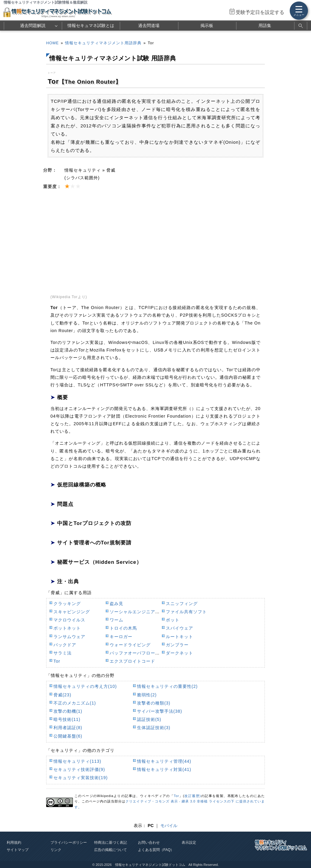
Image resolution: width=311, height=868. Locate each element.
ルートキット (179, 637)
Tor (57, 661)
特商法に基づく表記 (111, 843)
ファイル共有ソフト (186, 612)
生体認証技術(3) (154, 728)
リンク (56, 850)
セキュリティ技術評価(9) (79, 769)
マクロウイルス (69, 620)
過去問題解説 (33, 25)
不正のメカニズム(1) (75, 703)
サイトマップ (18, 850)
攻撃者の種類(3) (154, 703)
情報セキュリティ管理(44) (164, 761)
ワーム (116, 620)
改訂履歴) (193, 796)
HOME (53, 43)
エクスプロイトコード (132, 661)
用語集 (265, 25)
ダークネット (179, 653)
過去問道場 (149, 25)
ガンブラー (177, 645)
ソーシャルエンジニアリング (139, 612)
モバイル (169, 826)
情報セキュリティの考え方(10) (85, 686)
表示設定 (189, 843)
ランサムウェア (69, 637)
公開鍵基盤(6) (68, 736)
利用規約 (14, 843)
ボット (173, 620)
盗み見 (116, 604)
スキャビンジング (72, 612)
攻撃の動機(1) (68, 711)
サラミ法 (63, 653)
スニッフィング (182, 604)
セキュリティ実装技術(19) (81, 778)
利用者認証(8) (68, 728)
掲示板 (207, 25)
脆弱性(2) (147, 695)
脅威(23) (62, 695)
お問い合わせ (149, 843)
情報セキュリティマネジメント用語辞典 (103, 43)
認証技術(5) (149, 719)
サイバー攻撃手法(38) (160, 711)
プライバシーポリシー (69, 843)
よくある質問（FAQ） (156, 850)
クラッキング (67, 604)
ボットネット (67, 628)
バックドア (65, 645)
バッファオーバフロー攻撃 (137, 653)
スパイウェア (179, 628)
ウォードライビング (130, 645)
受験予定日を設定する (260, 12)
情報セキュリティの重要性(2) (167, 686)
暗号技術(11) (67, 719)
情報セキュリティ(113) (77, 761)
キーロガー (121, 637)
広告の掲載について (111, 850)
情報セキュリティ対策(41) (164, 769)
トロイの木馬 (123, 628)
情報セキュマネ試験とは (91, 25)
